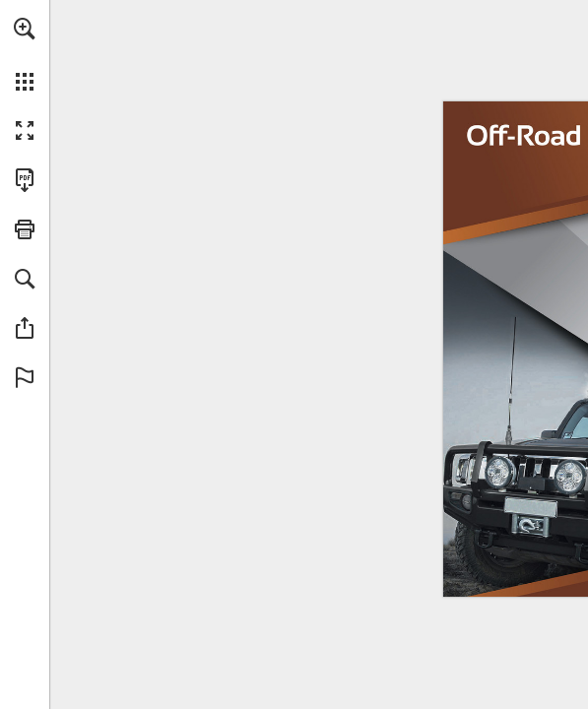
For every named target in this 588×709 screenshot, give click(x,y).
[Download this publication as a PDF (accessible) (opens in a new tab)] (25, 180)
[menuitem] (25, 54)
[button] (25, 29)
